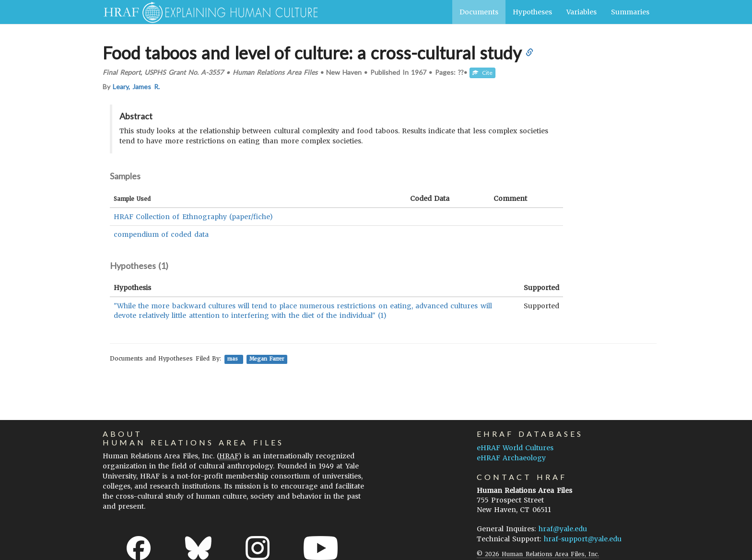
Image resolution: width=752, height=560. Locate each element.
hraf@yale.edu (563, 529)
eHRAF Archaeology (511, 458)
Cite (482, 73)
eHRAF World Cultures (515, 448)
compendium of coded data (161, 234)
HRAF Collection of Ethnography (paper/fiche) (193, 217)
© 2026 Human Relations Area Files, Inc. (538, 554)
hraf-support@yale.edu (583, 539)
